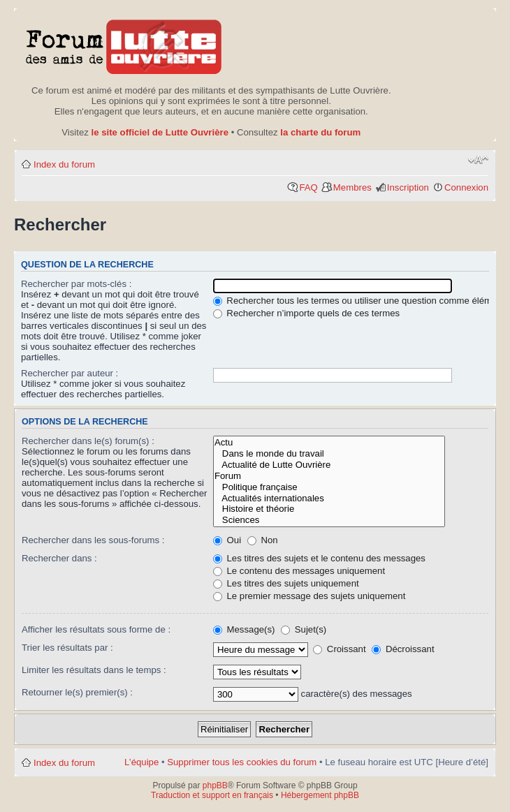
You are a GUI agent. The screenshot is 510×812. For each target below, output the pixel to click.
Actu (329, 443)
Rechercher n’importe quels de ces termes (306, 313)
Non (263, 540)
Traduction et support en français (212, 795)
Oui (227, 540)
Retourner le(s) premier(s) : (77, 692)
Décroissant (403, 649)
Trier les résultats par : (67, 648)
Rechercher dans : (59, 558)
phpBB (215, 785)
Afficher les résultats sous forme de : (96, 629)
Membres (352, 187)
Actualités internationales (329, 499)
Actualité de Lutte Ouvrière (329, 465)
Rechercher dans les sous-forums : (93, 540)
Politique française (329, 487)
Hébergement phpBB (320, 795)
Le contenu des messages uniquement (299, 571)
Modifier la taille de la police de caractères (478, 160)
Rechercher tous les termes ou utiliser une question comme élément (359, 301)
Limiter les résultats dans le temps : (94, 670)
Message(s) (245, 629)
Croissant (339, 649)
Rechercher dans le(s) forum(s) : (88, 441)
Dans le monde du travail (329, 454)
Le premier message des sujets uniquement (309, 596)
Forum (329, 476)
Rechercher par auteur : (70, 373)
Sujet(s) (304, 629)
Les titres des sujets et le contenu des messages (319, 558)
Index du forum (64, 164)
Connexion (466, 187)
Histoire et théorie (329, 509)
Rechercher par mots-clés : (76, 284)
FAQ (308, 187)
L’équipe (141, 762)
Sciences (329, 520)
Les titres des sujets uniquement (286, 583)
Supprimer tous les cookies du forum (242, 762)
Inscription (408, 187)
